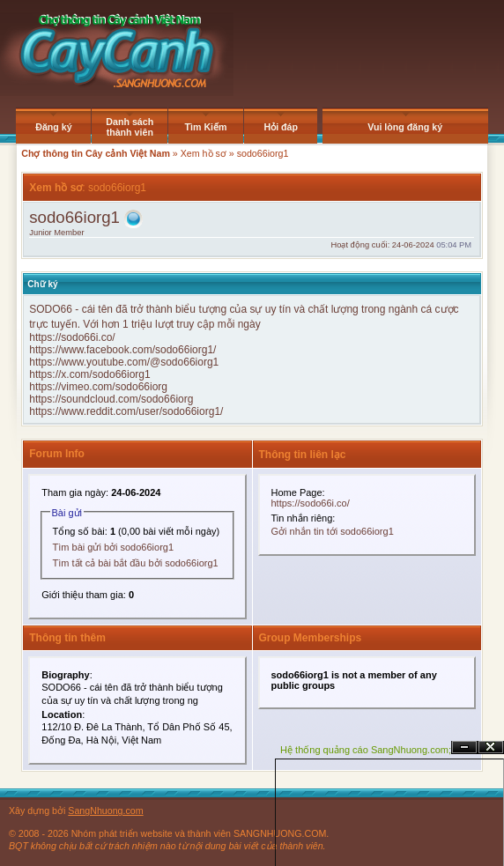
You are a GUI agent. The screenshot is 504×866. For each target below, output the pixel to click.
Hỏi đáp (281, 127)
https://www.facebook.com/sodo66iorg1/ (122, 350)
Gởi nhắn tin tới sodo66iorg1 (333, 531)
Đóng (491, 748)
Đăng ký (53, 127)
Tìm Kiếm (206, 127)
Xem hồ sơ (204, 153)
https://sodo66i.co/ (72, 337)
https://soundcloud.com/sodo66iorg (111, 399)
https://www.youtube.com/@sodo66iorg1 (124, 362)
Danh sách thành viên (130, 127)
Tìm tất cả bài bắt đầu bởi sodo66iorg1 (136, 563)
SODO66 (51, 309)
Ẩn (464, 748)
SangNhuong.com (105, 810)
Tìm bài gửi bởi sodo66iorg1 (114, 547)
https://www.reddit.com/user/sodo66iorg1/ (126, 411)
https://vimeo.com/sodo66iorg (98, 387)
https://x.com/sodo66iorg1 (89, 374)
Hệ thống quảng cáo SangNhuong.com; (366, 750)
